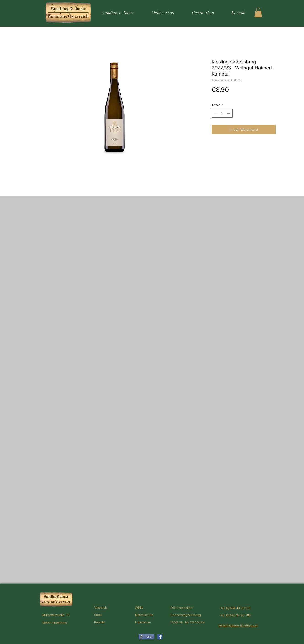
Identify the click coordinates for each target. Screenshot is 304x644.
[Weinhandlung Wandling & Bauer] (160, 637)
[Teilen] (146, 637)
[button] (258, 13)
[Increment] (229, 113)
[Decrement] (215, 113)
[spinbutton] (222, 113)
